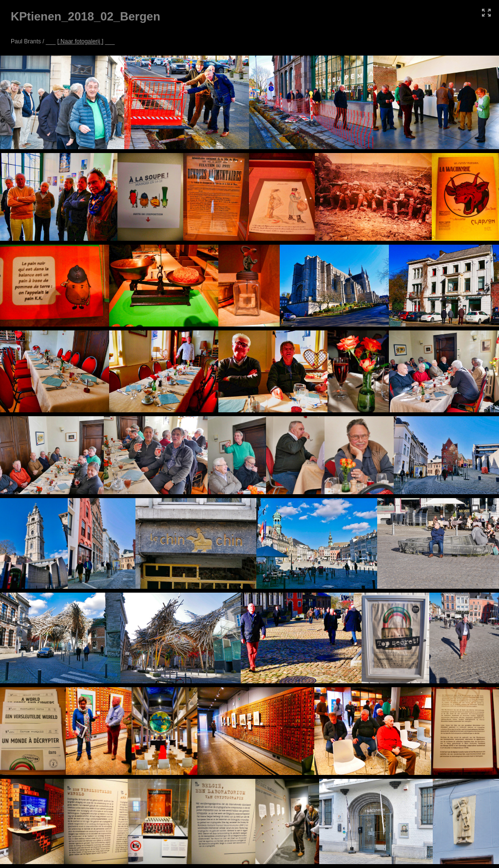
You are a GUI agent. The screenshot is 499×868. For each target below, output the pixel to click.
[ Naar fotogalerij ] (80, 41)
